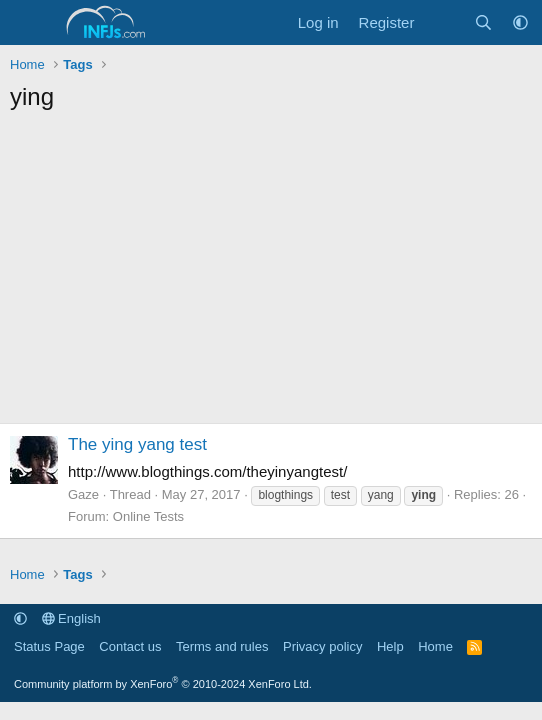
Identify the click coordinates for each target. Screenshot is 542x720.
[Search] (483, 22)
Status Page (49, 646)
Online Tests (148, 516)
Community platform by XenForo (163, 684)
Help (390, 646)
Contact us (130, 646)
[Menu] (27, 23)
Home (435, 646)
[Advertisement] (271, 273)
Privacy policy (322, 646)
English (71, 618)
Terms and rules (222, 646)
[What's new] (443, 22)
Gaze (83, 494)
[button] (520, 22)
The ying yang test (137, 444)
